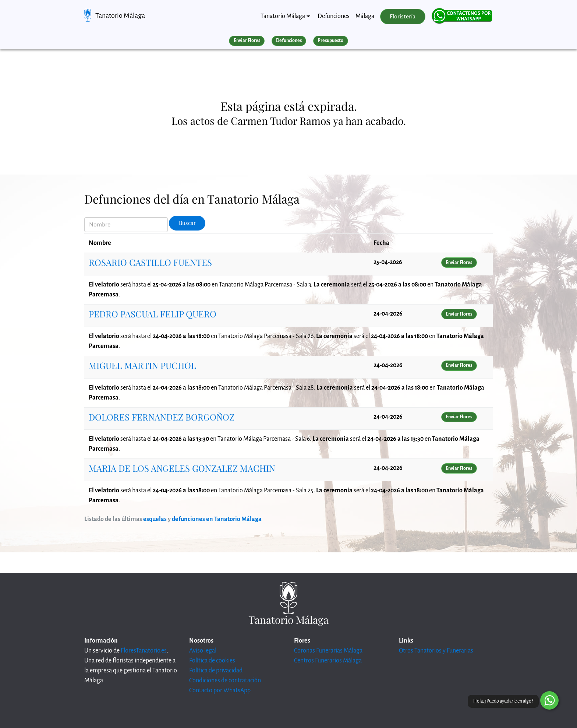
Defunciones (334, 16)
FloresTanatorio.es (144, 651)
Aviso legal (203, 651)
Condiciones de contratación (225, 680)
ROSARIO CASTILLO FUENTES (150, 262)
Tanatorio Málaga (120, 15)
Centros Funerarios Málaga (328, 661)
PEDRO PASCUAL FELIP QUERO (153, 314)
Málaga (365, 16)
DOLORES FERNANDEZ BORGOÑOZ (162, 417)
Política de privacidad (216, 671)
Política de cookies (212, 661)
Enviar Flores (247, 41)
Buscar (187, 223)
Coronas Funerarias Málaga (328, 651)
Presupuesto (330, 41)
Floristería (403, 17)
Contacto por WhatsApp (220, 690)
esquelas (155, 519)
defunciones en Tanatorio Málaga (217, 519)
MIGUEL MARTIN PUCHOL (142, 365)
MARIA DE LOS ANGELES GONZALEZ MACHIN (182, 468)
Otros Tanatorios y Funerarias (436, 651)
